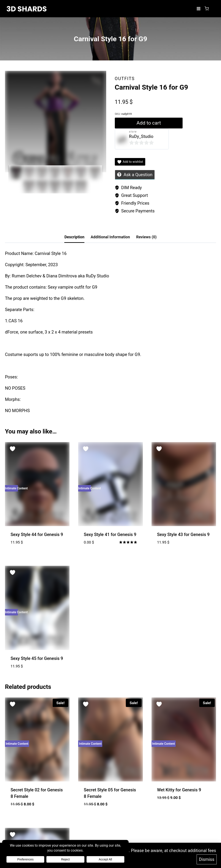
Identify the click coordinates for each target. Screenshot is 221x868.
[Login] (213, 9)
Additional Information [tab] (110, 237)
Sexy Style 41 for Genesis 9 (110, 534)
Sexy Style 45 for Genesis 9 (37, 658)
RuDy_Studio (141, 136)
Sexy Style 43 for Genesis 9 (183, 534)
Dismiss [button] (207, 860)
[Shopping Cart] (207, 9)
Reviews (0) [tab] (146, 237)
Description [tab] (74, 237)
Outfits (125, 79)
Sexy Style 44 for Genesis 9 (37, 534)
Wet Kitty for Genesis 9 (179, 790)
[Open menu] (198, 9)
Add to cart (148, 123)
